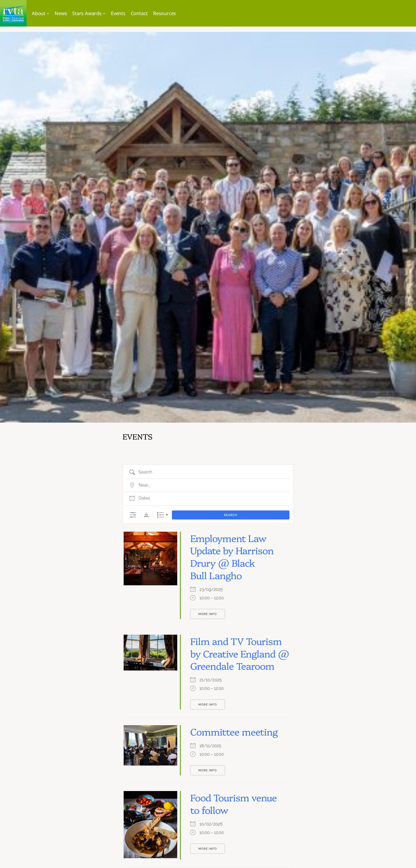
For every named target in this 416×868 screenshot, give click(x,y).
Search (231, 515)
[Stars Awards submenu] (89, 13)
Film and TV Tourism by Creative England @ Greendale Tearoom (240, 653)
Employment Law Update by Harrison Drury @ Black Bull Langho (232, 556)
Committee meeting (234, 731)
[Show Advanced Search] (133, 515)
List (160, 515)
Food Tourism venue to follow (233, 803)
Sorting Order (146, 515)
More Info (208, 614)
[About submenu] (41, 13)
